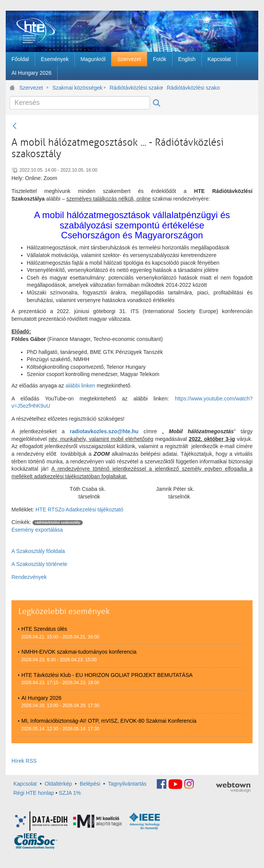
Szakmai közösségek (77, 88)
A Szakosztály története (39, 564)
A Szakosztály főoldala (38, 551)
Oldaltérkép (58, 784)
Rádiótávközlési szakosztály (136, 88)
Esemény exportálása (37, 530)
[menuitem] (20, 59)
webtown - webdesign (233, 787)
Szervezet (31, 88)
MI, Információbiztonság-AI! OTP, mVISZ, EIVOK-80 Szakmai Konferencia (109, 721)
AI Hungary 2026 (41, 698)
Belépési (90, 784)
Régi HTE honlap (34, 793)
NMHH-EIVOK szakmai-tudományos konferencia (79, 652)
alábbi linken (80, 386)
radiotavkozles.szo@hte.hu (104, 431)
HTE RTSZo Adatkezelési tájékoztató (79, 510)
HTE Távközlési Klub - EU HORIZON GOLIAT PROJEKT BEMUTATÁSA (107, 675)
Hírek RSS (24, 761)
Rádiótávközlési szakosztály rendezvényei (193, 88)
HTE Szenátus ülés (44, 629)
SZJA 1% (70, 793)
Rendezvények (29, 577)
